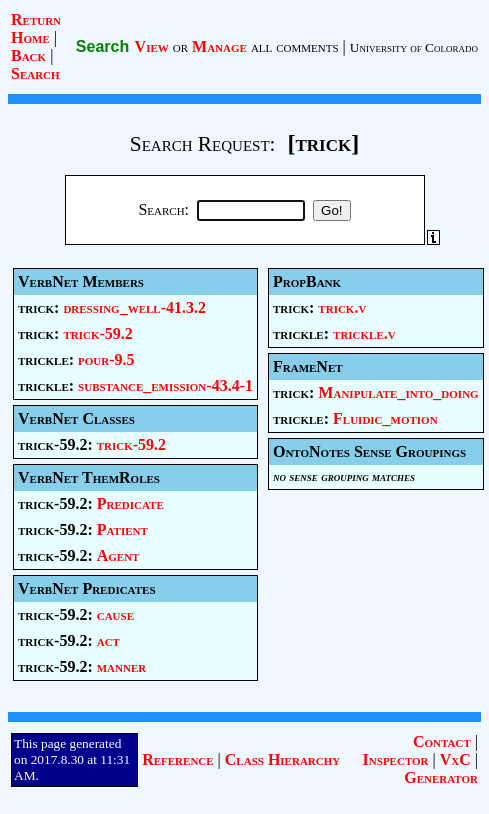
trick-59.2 (97, 333)
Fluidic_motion (385, 418)
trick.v (342, 307)
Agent (118, 555)
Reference (177, 759)
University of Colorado (414, 47)
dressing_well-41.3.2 (134, 307)
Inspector (396, 759)
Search (35, 73)
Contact (442, 741)
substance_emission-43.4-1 (165, 385)
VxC (455, 759)
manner (122, 666)
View (152, 46)
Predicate (130, 503)
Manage (219, 46)
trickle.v (364, 333)
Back (28, 55)
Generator (441, 777)
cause (115, 614)
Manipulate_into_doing (398, 392)
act (108, 640)
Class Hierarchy (282, 759)
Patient (122, 529)
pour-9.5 (106, 359)
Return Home (36, 28)
